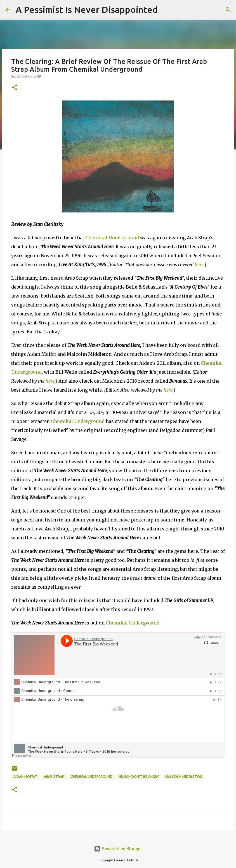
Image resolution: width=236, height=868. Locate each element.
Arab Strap (54, 777)
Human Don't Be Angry (139, 777)
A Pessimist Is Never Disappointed (87, 10)
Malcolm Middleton (184, 777)
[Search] (166, 10)
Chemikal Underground (112, 238)
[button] (15, 88)
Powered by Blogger (118, 849)
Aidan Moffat (25, 777)
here (199, 265)
